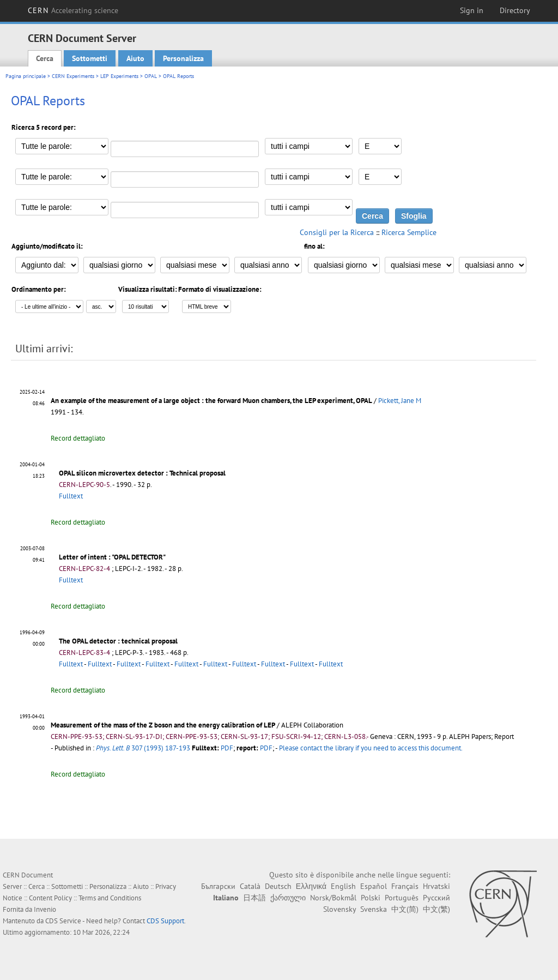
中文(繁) (436, 909)
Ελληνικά (311, 886)
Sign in (472, 10)
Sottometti (90, 58)
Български (218, 886)
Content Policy (50, 898)
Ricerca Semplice (409, 232)
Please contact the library (371, 748)
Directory (515, 10)
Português (402, 898)
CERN (73, 10)
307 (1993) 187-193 (143, 748)
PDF (227, 748)
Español (374, 886)
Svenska (374, 909)
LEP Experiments (119, 76)
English (343, 886)
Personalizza (183, 58)
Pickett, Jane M (400, 401)
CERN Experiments (73, 76)
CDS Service (63, 921)
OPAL (151, 76)
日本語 (254, 898)
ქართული (288, 898)
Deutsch (278, 886)
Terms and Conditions (110, 898)
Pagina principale (26, 76)
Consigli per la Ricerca (337, 232)
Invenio (45, 909)
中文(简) (405, 909)
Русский (436, 898)
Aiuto (135, 58)
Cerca (45, 58)
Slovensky (339, 909)
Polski (371, 898)
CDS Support (165, 921)
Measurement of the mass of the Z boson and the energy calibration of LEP (163, 725)
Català (250, 886)
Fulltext (71, 496)
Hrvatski (436, 886)
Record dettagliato (78, 438)
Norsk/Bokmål (333, 898)
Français (405, 886)
